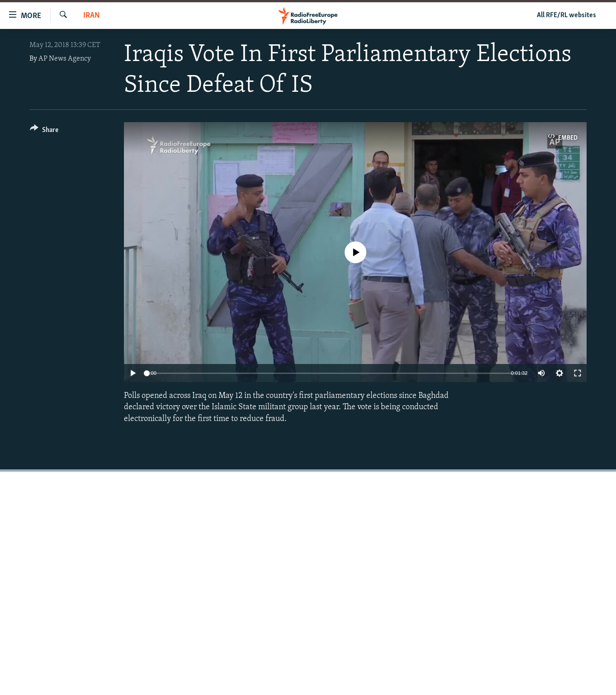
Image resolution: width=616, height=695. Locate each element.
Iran (92, 16)
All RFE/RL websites (566, 15)
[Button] (44, 131)
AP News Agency (65, 59)
